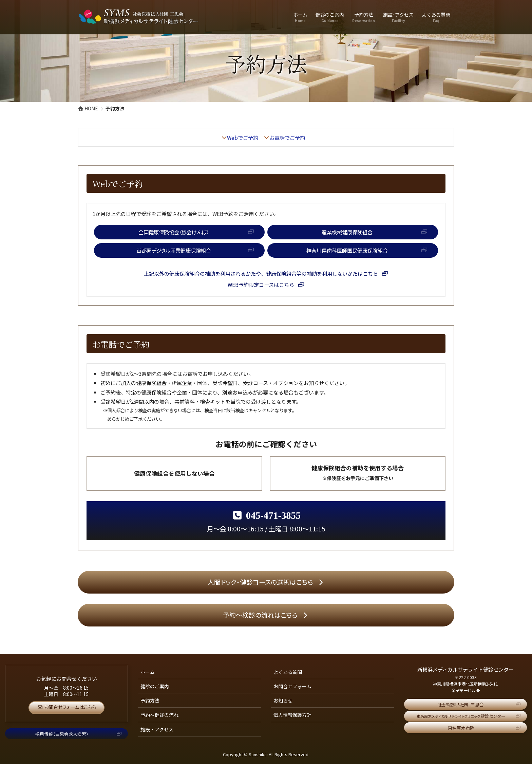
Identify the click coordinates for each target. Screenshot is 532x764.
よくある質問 (288, 672)
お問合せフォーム (292, 686)
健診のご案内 (155, 686)
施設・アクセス (157, 729)
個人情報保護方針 (292, 715)
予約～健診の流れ (159, 715)
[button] (179, 232)
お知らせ (283, 701)
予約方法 (150, 701)
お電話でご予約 (287, 138)
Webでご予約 (243, 138)
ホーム (148, 672)
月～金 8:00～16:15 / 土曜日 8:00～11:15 (266, 522)
